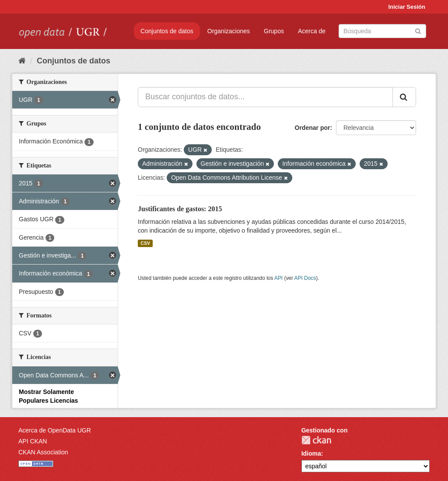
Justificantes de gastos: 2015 (180, 209)
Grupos (274, 31)
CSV (145, 243)
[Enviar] (418, 30)
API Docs (305, 278)
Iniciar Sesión (407, 7)
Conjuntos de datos (167, 31)
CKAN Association (43, 452)
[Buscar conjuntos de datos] (382, 31)
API (278, 278)
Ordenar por (313, 128)
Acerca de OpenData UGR (55, 430)
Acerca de (312, 31)
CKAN (316, 440)
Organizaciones (229, 31)
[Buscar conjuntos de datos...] (265, 97)
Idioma (311, 453)
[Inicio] (22, 61)
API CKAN (33, 441)
